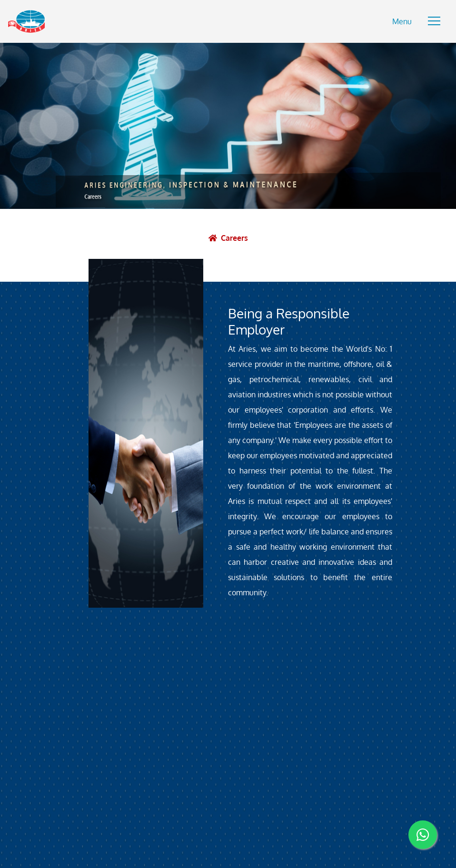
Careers (234, 238)
